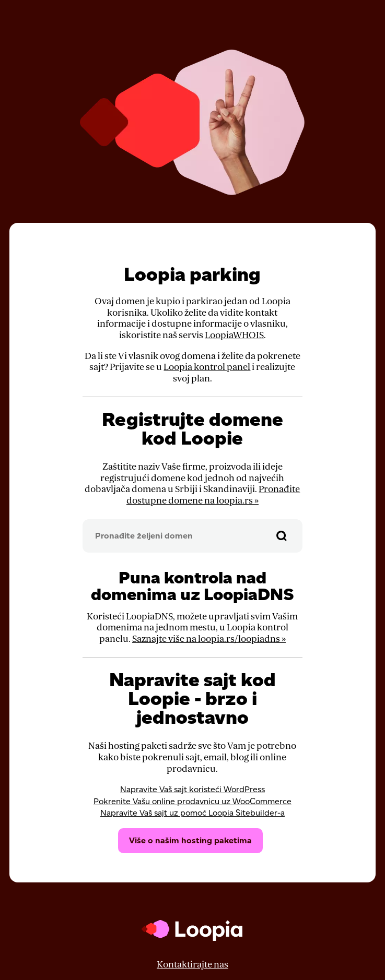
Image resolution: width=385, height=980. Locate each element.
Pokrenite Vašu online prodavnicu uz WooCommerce (192, 801)
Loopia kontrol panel (207, 367)
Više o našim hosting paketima (190, 840)
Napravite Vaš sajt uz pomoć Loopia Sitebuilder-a (192, 813)
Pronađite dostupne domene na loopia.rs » (213, 495)
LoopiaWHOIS (234, 335)
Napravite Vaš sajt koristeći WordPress (192, 789)
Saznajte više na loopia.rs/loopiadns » (209, 639)
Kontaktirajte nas (192, 965)
